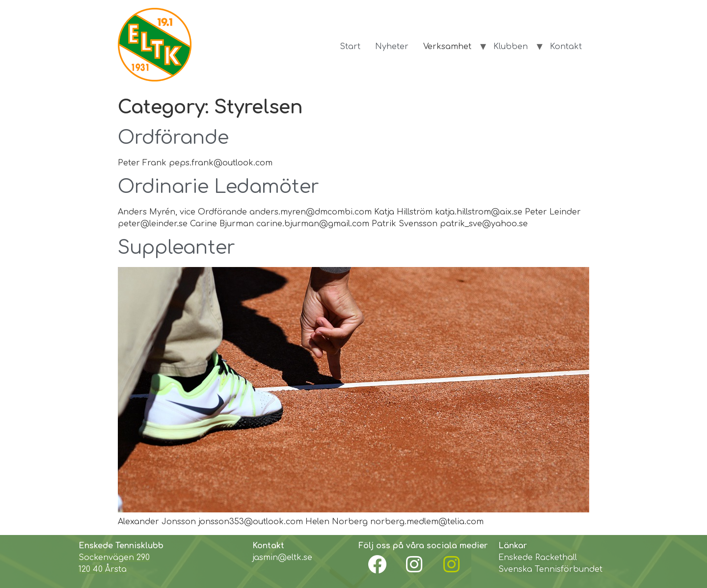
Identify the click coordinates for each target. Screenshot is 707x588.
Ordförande (173, 138)
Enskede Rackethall (538, 558)
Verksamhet (447, 47)
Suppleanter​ (177, 248)
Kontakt (566, 47)
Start (350, 47)
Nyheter (392, 47)
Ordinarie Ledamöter (218, 187)
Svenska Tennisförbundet (550, 569)
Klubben (511, 47)
